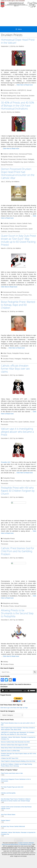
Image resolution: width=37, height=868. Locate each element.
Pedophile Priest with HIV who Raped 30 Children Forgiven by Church (18, 491)
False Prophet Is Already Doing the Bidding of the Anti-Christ (18, 761)
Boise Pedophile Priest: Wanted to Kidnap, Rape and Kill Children (18, 305)
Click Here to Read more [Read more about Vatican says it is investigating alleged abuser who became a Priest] (25, 473)
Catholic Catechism (10, 223)
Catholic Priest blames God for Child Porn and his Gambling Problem (18, 551)
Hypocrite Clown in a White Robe (10, 751)
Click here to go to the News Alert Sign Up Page (14, 708)
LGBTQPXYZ (22, 90)
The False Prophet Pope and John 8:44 (12, 787)
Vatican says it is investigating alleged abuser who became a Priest (17, 432)
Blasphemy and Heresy (11, 603)
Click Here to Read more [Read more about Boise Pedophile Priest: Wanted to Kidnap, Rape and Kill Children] (17, 348)
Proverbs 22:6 (6, 462)
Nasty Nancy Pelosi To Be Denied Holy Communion (16, 748)
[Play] (3, 691)
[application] (18, 691)
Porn (30, 295)
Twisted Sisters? (6, 820)
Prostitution (5, 298)
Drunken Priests (22, 159)
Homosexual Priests (10, 90)
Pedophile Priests (7, 157)
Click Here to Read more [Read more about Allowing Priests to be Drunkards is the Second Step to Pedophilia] (11, 656)
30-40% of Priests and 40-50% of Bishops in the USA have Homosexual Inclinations (18, 106)
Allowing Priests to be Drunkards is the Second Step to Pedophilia (17, 613)
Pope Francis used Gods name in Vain (12, 773)
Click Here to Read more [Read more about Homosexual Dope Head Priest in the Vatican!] (25, 85)
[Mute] (29, 691)
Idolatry (6, 662)
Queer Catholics (29, 162)
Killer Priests (7, 353)
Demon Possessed (9, 159)
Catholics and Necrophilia (8, 793)
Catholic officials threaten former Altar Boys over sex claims (15, 369)
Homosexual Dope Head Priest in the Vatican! (18, 41)
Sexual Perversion (19, 157)
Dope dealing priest (10, 96)
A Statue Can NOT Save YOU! (10, 758)
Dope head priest (22, 96)
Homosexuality (25, 98)
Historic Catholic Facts (11, 154)
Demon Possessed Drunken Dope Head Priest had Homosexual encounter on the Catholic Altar (18, 173)
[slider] (16, 691)
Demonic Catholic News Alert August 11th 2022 (14, 745)
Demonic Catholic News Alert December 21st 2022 (15, 742)
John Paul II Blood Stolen (8, 815)
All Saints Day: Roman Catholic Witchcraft (13, 826)
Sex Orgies (26, 481)
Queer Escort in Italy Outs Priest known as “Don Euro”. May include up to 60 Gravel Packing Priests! (18, 240)
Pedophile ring (18, 162)
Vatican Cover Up (15, 93)
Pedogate (31, 159)
